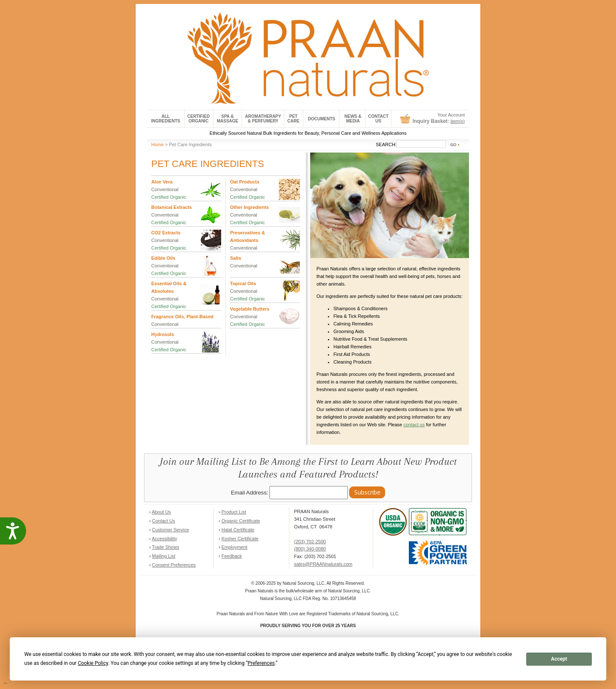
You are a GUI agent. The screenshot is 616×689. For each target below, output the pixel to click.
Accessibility (164, 539)
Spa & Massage (228, 119)
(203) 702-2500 (310, 542)
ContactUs (378, 119)
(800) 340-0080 (310, 549)
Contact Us (164, 521)
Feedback (232, 556)
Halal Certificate (238, 530)
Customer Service (171, 530)
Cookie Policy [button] (93, 663)
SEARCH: (386, 144)
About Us (161, 512)
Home (157, 144)
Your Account (451, 115)
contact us (414, 425)
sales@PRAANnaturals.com (323, 564)
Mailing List (164, 556)
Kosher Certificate (240, 539)
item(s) (458, 121)
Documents (322, 119)
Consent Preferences (174, 565)
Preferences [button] (261, 663)
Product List (234, 512)
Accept (559, 659)
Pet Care (293, 119)
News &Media (353, 119)
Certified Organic (198, 119)
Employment (234, 547)
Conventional (165, 189)
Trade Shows (166, 547)
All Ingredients (166, 119)
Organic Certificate (241, 521)
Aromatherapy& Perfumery (263, 119)
